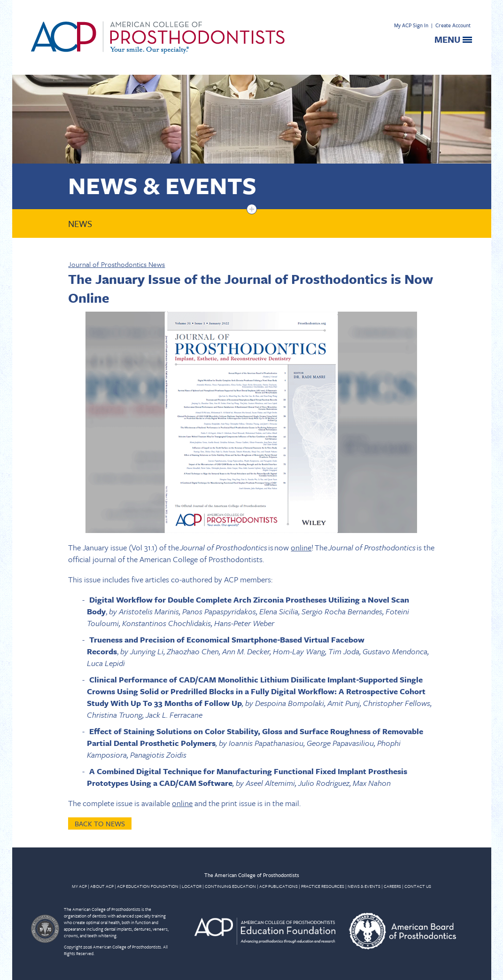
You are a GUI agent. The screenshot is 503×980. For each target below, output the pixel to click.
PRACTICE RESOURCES (323, 886)
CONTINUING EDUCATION (230, 886)
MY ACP (79, 886)
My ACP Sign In (411, 25)
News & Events (162, 185)
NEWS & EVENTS (364, 886)
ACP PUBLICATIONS (279, 886)
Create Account (453, 25)
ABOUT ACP (102, 886)
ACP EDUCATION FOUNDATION (148, 886)
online (301, 547)
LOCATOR (192, 886)
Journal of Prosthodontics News (116, 264)
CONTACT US (418, 886)
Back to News (100, 823)
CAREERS (392, 886)
